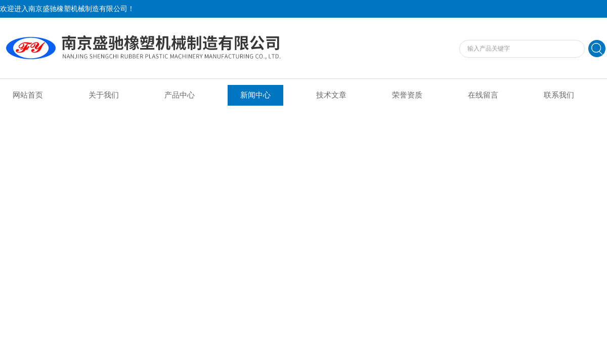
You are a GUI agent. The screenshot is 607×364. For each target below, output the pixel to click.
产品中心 (180, 95)
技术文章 (331, 95)
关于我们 (104, 95)
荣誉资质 (407, 95)
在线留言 (483, 95)
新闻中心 (255, 95)
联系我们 (559, 95)
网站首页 (28, 95)
